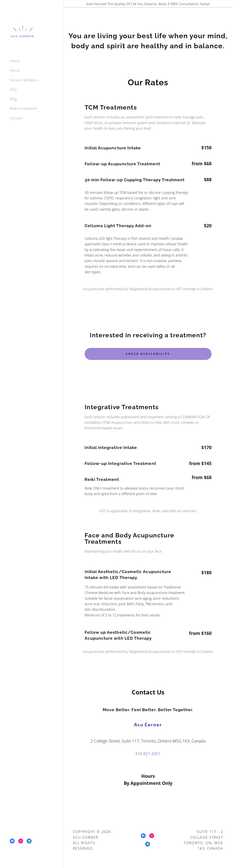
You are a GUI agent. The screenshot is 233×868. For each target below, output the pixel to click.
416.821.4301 (148, 753)
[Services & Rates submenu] (38, 80)
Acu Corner (148, 725)
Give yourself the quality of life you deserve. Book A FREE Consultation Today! (148, 4)
